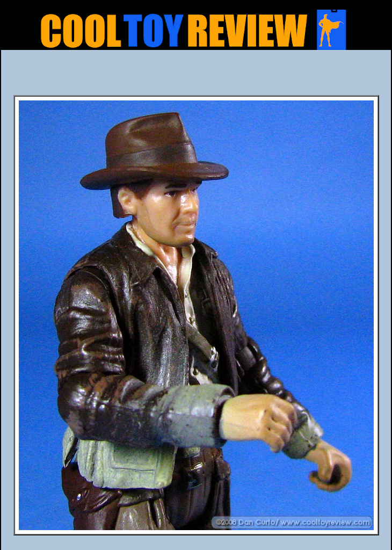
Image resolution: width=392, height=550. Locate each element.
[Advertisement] (196, 76)
